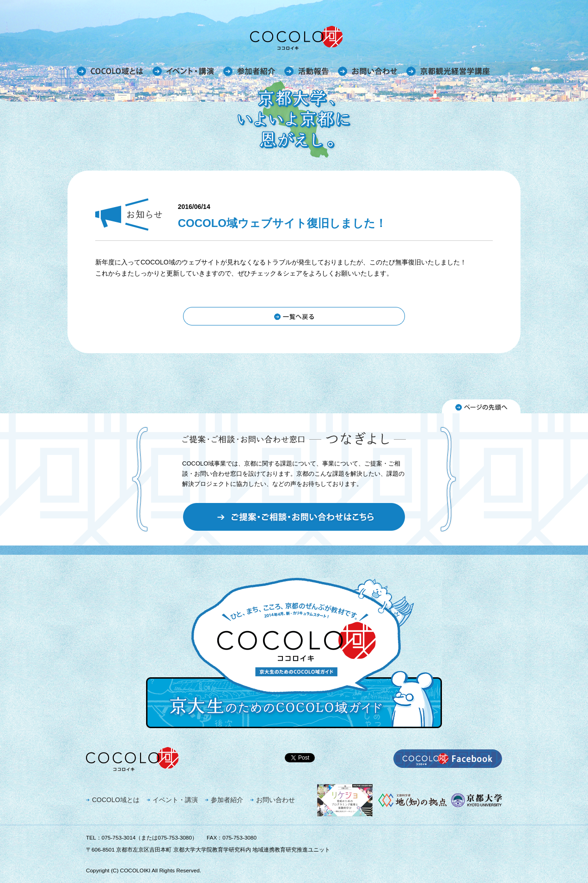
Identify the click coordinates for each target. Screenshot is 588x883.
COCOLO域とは (116, 800)
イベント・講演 (175, 800)
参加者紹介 (227, 800)
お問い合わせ (276, 800)
